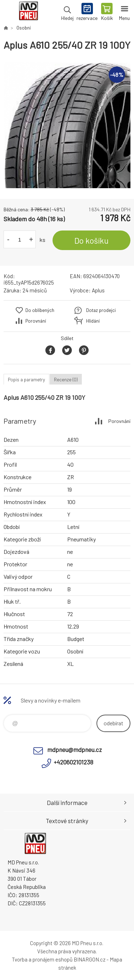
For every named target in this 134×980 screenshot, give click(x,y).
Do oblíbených (40, 310)
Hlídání (93, 321)
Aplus (98, 290)
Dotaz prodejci (101, 310)
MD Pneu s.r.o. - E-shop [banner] (28, 12)
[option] (67, 125)
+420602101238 (73, 762)
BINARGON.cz (90, 959)
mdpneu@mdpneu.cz (75, 749)
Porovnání (36, 321)
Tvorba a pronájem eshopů (42, 959)
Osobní (24, 28)
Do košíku (91, 240)
